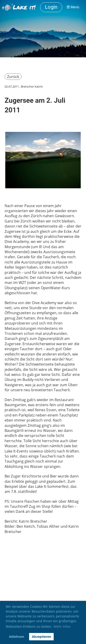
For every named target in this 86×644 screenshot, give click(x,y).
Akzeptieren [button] (42, 637)
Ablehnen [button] (17, 637)
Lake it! (24, 7)
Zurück (13, 77)
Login (51, 7)
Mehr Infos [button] (62, 626)
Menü (73, 7)
